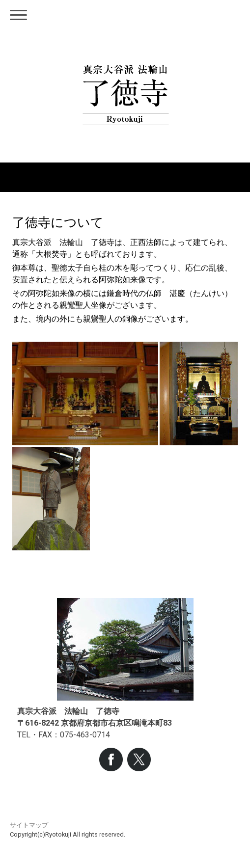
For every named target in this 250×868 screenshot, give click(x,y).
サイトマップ (29, 825)
